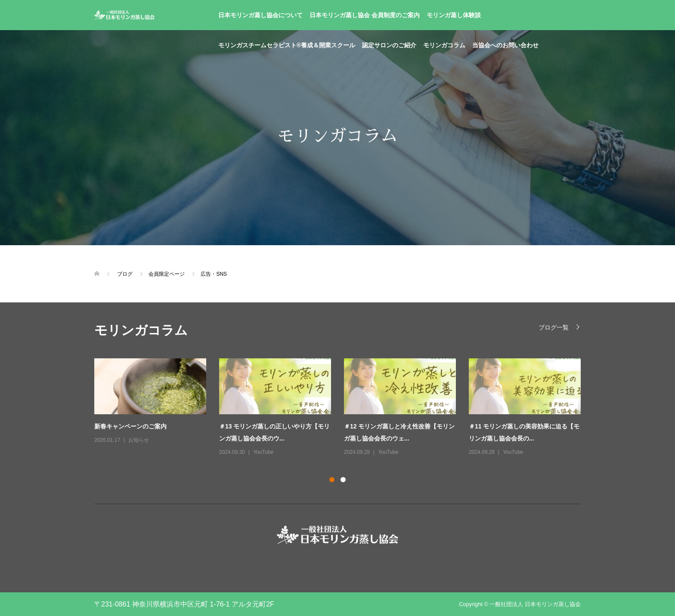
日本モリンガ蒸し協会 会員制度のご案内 (365, 15)
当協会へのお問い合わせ (505, 45)
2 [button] (343, 480)
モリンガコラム (444, 45)
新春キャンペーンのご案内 (130, 426)
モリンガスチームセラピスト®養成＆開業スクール (287, 45)
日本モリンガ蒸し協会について (260, 15)
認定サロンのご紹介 (389, 45)
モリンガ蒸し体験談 (454, 15)
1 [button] (332, 480)
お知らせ (139, 440)
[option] (344, 408)
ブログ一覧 (554, 327)
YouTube (263, 452)
